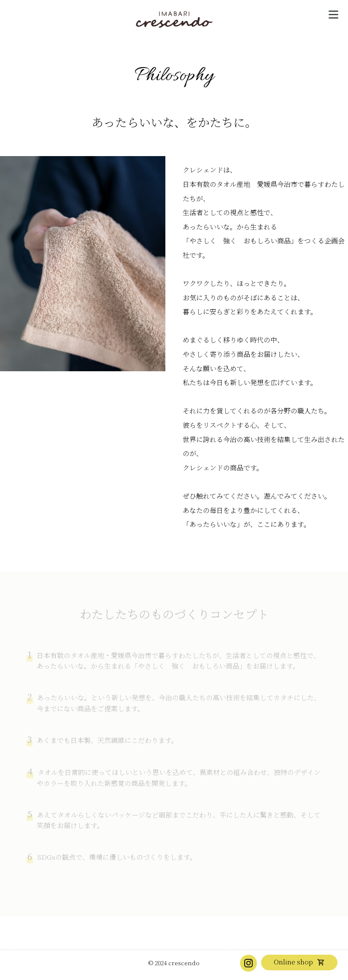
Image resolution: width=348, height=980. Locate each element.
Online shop (293, 962)
